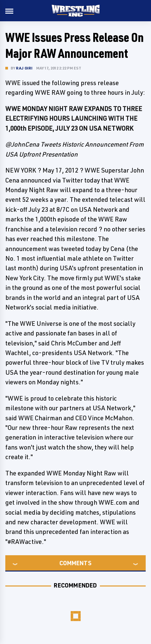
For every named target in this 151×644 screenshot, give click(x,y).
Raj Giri (24, 68)
